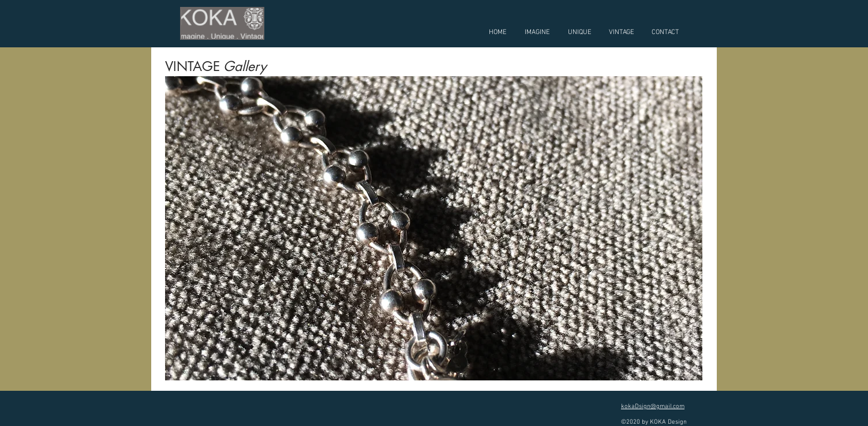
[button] (434, 228)
